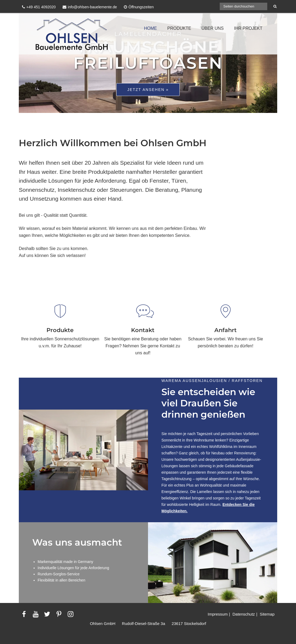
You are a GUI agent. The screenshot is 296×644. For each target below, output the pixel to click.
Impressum (218, 614)
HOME (150, 28)
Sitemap (267, 614)
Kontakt (143, 330)
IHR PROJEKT (248, 28)
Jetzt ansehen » (148, 90)
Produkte (60, 330)
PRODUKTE (179, 28)
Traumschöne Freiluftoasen (148, 55)
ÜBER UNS (213, 28)
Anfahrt (225, 330)
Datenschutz (243, 614)
